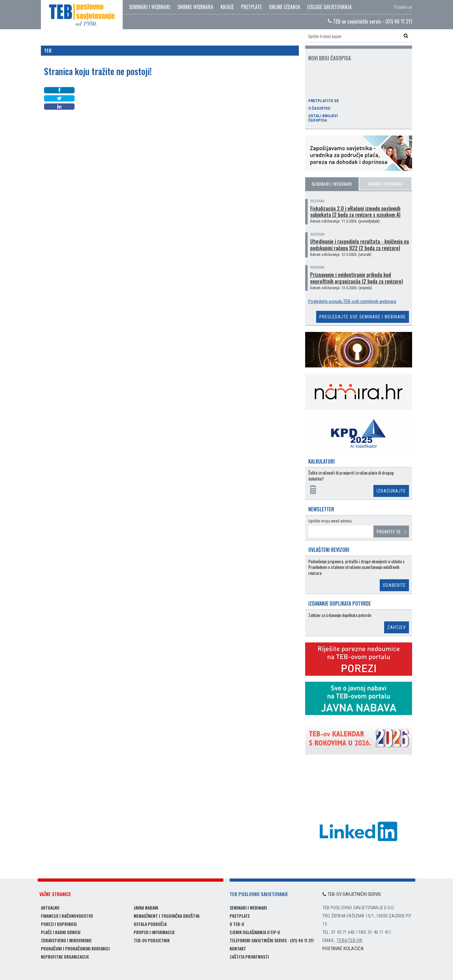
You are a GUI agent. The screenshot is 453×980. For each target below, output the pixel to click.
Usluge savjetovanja (330, 7)
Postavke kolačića (343, 949)
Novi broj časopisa (330, 58)
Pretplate (251, 7)
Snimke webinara (195, 7)
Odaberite (394, 585)
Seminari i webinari (150, 7)
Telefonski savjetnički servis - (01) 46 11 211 (272, 940)
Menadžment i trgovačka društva (167, 916)
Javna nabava (146, 908)
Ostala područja (150, 924)
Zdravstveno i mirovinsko (66, 940)
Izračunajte (391, 491)
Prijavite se (403, 7)
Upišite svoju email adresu (330, 521)
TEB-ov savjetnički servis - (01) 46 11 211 (370, 21)
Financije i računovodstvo (67, 916)
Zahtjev (397, 627)
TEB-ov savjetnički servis (352, 894)
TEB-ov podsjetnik (152, 940)
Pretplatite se (324, 101)
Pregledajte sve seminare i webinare (363, 317)
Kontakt (238, 948)
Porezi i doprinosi (59, 924)
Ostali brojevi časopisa (323, 118)
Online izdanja (285, 7)
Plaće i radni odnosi (61, 932)
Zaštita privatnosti (249, 957)
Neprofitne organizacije (65, 957)
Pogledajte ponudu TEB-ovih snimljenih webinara (352, 301)
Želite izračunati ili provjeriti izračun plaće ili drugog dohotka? (351, 476)
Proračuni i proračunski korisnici (75, 948)
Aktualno (50, 908)
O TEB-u (237, 924)
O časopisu (319, 108)
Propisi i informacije (154, 932)
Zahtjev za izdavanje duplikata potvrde (340, 615)
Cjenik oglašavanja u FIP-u (255, 932)
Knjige (227, 7)
